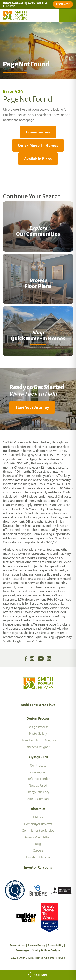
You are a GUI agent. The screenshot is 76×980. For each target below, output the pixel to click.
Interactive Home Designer (38, 740)
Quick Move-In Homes (38, 145)
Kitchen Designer (38, 747)
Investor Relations (38, 857)
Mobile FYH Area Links (38, 705)
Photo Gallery (38, 733)
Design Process (38, 718)
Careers (38, 850)
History (38, 817)
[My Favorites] (2, 433)
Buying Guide (38, 757)
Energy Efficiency (38, 792)
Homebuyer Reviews (38, 824)
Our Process (38, 765)
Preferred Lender (38, 778)
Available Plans (38, 159)
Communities (38, 132)
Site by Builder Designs (46, 950)
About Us (38, 809)
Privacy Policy (36, 945)
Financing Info (38, 772)
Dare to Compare (38, 798)
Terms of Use (18, 945)
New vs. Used (38, 785)
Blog (38, 844)
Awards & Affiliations (38, 837)
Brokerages (22, 950)
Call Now (38, 974)
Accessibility (56, 945)
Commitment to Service (38, 830)
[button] (38, 407)
